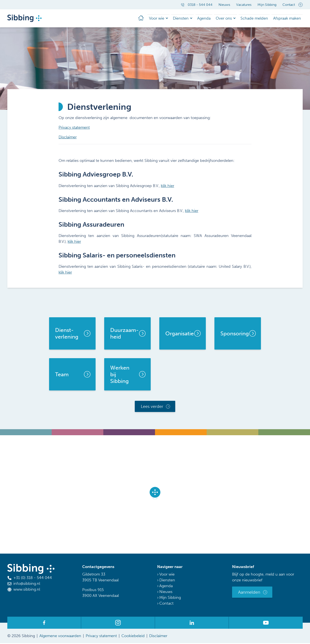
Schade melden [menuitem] (259, 19)
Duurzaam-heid (124, 334)
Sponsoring (235, 334)
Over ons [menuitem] (231, 19)
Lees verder (152, 407)
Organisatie (180, 334)
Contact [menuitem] (289, 5)
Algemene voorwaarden (60, 637)
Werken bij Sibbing (120, 375)
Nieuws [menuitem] (224, 5)
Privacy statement (74, 128)
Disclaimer (68, 138)
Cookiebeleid (133, 637)
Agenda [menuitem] (213, 19)
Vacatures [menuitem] (244, 5)
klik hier (167, 187)
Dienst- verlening (67, 334)
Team (62, 375)
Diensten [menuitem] (192, 19)
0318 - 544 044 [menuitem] (197, 5)
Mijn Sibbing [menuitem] (267, 5)
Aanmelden (249, 593)
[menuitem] (154, 19)
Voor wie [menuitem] (169, 19)
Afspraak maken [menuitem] (289, 19)
